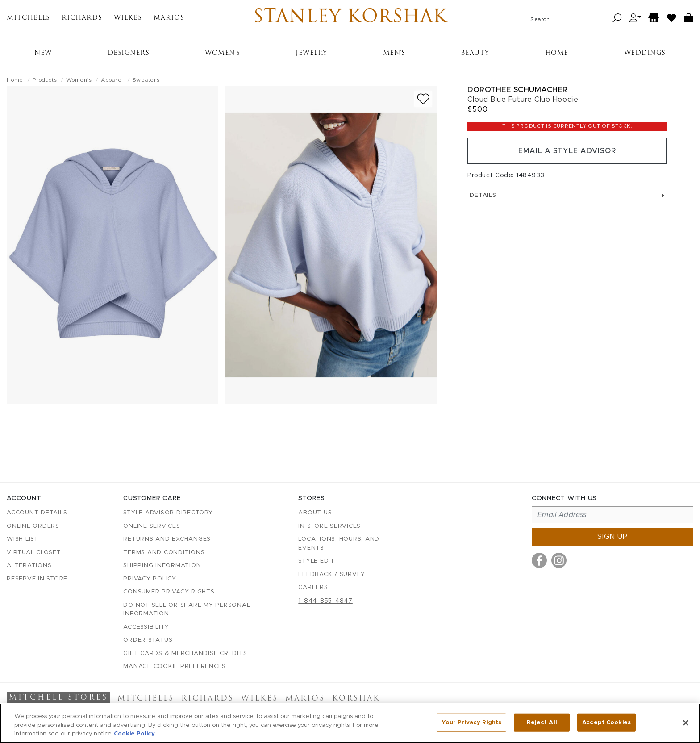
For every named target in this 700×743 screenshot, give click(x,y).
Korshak (356, 699)
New (43, 53)
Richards (82, 18)
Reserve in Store (37, 579)
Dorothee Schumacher (518, 90)
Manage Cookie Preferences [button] (175, 666)
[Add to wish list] (423, 99)
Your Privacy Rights (471, 722)
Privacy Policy (150, 579)
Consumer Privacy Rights (169, 592)
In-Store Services (329, 526)
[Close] (686, 722)
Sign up (612, 537)
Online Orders (33, 526)
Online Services (152, 526)
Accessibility (146, 627)
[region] (350, 723)
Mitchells (28, 18)
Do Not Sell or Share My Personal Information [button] (187, 610)
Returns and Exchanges (167, 539)
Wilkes (128, 18)
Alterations (29, 566)
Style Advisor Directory (168, 513)
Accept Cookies (606, 722)
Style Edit (317, 561)
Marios (169, 18)
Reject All (542, 722)
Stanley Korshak (350, 18)
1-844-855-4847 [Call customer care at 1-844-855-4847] (325, 601)
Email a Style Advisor (567, 151)
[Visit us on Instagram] (559, 560)
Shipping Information (162, 566)
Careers (313, 587)
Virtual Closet (34, 553)
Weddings (645, 53)
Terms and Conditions (164, 553)
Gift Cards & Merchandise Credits (185, 653)
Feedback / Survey (332, 574)
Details (567, 195)
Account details (37, 513)
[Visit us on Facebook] (539, 560)
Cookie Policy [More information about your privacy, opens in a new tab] (134, 734)
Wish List (23, 539)
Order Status (148, 640)
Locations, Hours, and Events (339, 544)
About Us (315, 513)
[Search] (617, 18)
